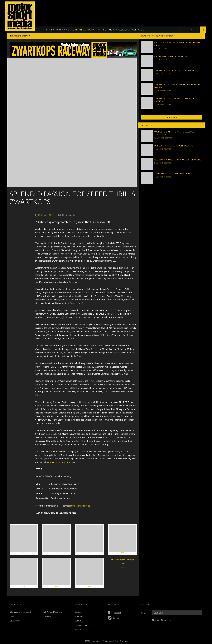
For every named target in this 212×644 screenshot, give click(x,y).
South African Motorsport (52, 612)
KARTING (102, 30)
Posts (155, 620)
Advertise (79, 621)
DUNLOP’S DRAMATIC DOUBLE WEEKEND (174, 146)
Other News (15, 621)
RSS (143, 620)
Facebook (115, 613)
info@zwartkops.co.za (80, 506)
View (24, 539)
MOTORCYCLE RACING (119, 30)
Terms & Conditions (84, 625)
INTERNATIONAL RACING (58, 30)
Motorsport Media (46, 215)
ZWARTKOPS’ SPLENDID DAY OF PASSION (174, 70)
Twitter (114, 618)
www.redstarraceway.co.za (59, 462)
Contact (79, 616)
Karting (13, 616)
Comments (167, 620)
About (78, 612)
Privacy (78, 630)
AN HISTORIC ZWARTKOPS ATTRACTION (174, 56)
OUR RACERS (138, 30)
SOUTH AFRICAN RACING (83, 30)
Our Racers (46, 616)
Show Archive (172, 117)
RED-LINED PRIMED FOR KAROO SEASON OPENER (178, 160)
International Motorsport (20, 612)
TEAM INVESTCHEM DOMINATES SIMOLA (174, 174)
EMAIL (144, 613)
